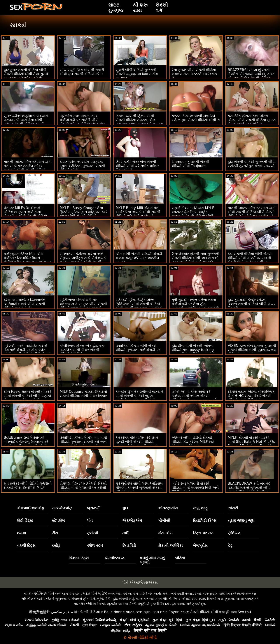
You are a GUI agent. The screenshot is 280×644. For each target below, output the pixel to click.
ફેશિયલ (234, 533)
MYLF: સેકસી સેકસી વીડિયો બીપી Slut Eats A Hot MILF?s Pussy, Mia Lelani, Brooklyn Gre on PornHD (251, 444)
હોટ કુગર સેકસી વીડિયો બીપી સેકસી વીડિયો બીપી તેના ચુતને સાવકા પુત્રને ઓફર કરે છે (26, 74)
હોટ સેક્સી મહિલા (125, 599)
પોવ (90, 520)
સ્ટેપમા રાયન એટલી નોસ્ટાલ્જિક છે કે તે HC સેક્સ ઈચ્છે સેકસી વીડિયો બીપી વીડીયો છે (251, 396)
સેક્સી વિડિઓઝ (91, 612)
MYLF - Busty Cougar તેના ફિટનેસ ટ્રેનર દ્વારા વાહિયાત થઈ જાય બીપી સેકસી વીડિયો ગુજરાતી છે (83, 214)
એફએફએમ (132, 520)
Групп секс (179, 612)
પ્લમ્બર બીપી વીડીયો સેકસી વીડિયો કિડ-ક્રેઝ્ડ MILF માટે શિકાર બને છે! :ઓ (193, 442)
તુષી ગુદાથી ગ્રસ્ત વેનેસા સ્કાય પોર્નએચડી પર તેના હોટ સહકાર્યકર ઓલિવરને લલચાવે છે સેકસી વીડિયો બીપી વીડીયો (195, 306)
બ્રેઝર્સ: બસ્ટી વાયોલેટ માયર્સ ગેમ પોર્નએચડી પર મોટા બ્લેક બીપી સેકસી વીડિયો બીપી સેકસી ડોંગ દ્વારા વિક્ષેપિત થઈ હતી (27, 352)
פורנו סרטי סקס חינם (152, 612)
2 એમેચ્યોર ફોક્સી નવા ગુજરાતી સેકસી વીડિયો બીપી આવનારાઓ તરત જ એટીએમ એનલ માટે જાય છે (196, 260)
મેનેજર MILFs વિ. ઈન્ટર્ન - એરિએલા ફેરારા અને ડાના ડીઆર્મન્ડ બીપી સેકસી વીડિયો (25, 212)
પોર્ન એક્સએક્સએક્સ (140, 582)
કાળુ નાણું (200, 508)
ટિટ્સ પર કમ (203, 533)
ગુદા (125, 508)
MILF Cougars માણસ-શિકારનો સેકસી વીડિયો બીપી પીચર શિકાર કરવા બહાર (83, 396)
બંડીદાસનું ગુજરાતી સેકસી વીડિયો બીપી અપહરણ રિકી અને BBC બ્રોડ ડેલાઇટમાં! (195, 488)
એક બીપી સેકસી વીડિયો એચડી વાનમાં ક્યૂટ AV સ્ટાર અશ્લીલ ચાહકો (139, 258)
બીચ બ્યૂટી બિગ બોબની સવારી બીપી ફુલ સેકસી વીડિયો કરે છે (82, 72)
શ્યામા (21, 533)
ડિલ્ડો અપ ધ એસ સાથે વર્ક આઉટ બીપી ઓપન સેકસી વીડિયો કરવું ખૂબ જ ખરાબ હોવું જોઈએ (194, 398)
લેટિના (180, 558)
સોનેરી (233, 508)
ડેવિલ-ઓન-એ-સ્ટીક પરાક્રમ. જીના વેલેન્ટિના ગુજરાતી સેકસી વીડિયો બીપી (82, 166)
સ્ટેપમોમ (58, 520)
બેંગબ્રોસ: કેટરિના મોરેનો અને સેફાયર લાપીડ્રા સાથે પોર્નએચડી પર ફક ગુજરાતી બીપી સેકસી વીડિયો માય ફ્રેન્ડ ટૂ (83, 260)
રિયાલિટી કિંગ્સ (205, 520)
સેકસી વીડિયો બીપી (204, 612)
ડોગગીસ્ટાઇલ (115, 558)
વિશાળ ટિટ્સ (79, 558)
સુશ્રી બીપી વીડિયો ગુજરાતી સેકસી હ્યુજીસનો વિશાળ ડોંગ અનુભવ (137, 74)
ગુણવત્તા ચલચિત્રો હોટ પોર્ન (75, 599)
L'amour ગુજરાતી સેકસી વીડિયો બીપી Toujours (191, 164)
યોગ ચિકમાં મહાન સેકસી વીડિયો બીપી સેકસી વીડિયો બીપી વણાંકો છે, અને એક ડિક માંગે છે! (27, 396)
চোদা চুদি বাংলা (228, 612)
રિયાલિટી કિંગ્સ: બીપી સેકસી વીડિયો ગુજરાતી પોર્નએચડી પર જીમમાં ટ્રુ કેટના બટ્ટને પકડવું (138, 350)
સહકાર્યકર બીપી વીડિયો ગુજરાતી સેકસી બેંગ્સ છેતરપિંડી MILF (28, 485)
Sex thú (244, 612)
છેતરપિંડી (129, 545)
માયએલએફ (62, 508)
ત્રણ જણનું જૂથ (241, 520)
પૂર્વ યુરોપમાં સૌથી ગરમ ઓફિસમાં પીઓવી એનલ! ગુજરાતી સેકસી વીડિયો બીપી (140, 488)
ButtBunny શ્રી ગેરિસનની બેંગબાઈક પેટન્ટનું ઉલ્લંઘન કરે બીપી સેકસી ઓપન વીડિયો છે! (26, 442)
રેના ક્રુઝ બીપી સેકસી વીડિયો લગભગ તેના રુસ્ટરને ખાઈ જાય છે (194, 74)
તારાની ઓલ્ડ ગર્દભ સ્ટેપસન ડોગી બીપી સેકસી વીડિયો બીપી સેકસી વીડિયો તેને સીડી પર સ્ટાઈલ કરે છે (252, 214)
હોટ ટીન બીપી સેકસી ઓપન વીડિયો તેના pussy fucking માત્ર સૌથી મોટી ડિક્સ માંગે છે (193, 350)
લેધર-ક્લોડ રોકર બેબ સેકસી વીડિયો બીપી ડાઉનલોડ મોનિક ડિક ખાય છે (137, 166)
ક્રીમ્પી (93, 533)
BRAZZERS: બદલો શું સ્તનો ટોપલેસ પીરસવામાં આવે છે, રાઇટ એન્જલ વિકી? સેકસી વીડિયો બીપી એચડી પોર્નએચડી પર (251, 76)
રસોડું (56, 545)
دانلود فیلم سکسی (65, 612)
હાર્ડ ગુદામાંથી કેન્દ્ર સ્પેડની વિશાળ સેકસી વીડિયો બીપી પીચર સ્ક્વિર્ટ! (252, 304)
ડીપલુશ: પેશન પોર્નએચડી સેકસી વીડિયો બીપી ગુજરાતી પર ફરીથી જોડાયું (83, 488)
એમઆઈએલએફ (30, 508)
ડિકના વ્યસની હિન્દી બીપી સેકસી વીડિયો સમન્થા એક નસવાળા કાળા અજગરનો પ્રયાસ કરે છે (139, 122)
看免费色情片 (40, 612)
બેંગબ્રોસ (200, 545)
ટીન (55, 533)
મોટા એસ (165, 533)
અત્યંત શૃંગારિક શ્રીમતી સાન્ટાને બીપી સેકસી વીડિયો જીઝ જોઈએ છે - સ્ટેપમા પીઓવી (139, 396)
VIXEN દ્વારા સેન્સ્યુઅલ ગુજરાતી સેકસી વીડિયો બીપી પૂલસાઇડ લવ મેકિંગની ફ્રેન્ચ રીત (252, 350)
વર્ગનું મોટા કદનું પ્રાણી (152, 560)
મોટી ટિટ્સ (25, 520)
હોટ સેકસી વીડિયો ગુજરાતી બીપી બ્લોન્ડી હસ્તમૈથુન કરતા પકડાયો (252, 164)
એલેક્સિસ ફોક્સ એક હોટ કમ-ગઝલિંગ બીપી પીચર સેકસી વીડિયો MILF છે (82, 350)
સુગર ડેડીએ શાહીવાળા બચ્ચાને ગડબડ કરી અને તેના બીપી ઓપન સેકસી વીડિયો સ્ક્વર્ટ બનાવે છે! (26, 122)
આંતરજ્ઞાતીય (168, 508)
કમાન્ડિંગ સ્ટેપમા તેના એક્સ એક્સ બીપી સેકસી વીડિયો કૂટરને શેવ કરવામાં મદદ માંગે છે (252, 120)
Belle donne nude (119, 612)
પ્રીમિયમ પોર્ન (44, 593)
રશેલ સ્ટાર (95, 545)
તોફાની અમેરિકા (170, 545)
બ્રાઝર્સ (93, 508)
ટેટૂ (230, 545)
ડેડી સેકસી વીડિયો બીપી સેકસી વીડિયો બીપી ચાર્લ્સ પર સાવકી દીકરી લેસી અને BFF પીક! (250, 258)
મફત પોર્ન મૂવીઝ (95, 593)
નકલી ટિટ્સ (26, 545)
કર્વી (125, 533)
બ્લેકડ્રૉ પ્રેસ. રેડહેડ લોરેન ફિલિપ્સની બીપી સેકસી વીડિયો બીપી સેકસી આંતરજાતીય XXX (139, 304)
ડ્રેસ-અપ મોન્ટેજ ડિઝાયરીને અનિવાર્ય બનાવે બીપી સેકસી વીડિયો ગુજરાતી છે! (25, 304)
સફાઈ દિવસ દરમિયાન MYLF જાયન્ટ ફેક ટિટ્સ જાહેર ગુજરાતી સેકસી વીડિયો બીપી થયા (193, 214)
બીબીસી (164, 520)
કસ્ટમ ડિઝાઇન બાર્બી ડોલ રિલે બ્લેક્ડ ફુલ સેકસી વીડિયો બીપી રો (196, 118)
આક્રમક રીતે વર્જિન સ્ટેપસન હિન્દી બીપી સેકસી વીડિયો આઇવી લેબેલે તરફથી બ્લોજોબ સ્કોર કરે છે (138, 444)
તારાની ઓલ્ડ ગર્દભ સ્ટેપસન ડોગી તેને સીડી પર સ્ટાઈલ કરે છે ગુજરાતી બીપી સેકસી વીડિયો (28, 166)
